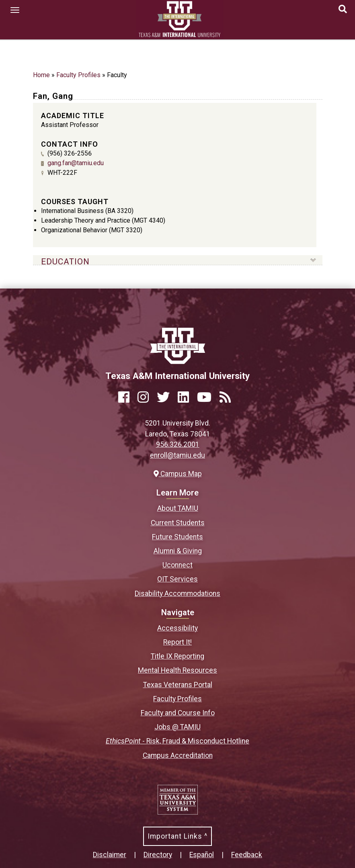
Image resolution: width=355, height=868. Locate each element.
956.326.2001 (178, 444)
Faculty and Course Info (178, 713)
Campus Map (178, 474)
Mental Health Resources (177, 670)
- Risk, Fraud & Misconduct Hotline (177, 741)
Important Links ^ (177, 836)
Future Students (177, 537)
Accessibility (177, 628)
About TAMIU (178, 508)
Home (41, 75)
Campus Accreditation (178, 755)
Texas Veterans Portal (178, 685)
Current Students (178, 523)
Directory (158, 855)
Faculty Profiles (78, 75)
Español (202, 855)
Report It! (177, 642)
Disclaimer (110, 855)
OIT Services (177, 579)
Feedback (247, 855)
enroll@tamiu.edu (177, 455)
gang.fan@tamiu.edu (76, 163)
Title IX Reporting (177, 656)
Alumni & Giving (178, 551)
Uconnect (177, 565)
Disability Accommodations (177, 594)
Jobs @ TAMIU (177, 727)
